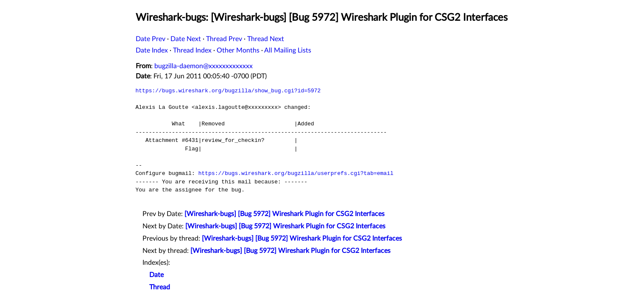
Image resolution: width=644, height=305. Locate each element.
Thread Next (266, 39)
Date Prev (151, 39)
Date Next (186, 39)
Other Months (238, 50)
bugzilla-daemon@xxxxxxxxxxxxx (204, 66)
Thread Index (192, 50)
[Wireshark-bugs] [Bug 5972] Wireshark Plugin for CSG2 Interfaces (284, 214)
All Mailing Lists (288, 50)
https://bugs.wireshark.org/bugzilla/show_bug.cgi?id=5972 (228, 91)
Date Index (152, 50)
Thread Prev (224, 39)
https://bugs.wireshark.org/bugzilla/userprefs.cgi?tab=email (296, 173)
